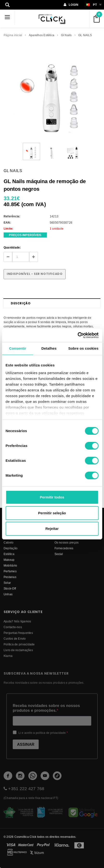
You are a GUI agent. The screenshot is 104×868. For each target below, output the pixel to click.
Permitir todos (52, 497)
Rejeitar (52, 529)
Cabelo (9, 542)
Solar (7, 583)
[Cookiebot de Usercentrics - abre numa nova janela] (77, 335)
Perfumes (10, 571)
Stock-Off (10, 588)
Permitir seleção (52, 513)
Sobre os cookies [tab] (83, 348)
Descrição (21, 303)
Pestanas (10, 577)
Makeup (9, 560)
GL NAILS (85, 35)
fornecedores (64, 548)
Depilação (11, 548)
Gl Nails (66, 35)
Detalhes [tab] (49, 348)
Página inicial (13, 35)
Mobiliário (10, 565)
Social (59, 554)
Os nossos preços (67, 542)
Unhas (8, 594)
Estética (9, 554)
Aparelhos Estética (42, 35)
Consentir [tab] (18, 348)
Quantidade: (12, 247)
